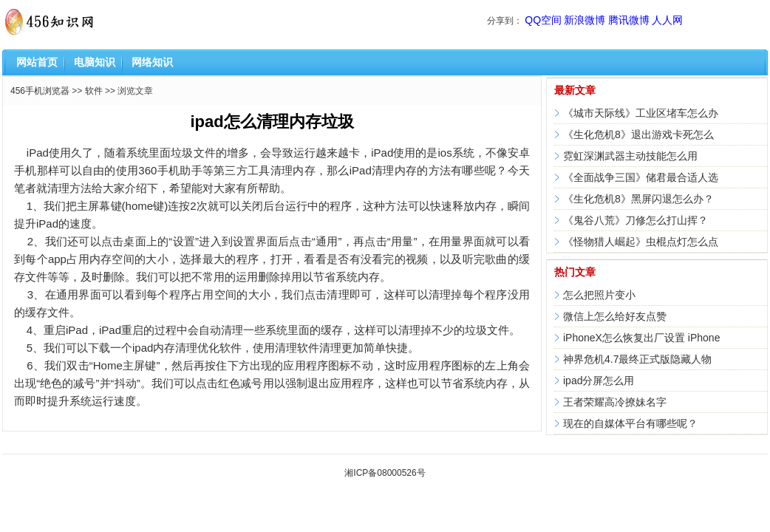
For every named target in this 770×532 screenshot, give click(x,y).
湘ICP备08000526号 (385, 473)
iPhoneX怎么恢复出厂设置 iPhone (641, 338)
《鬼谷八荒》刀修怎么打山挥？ (636, 220)
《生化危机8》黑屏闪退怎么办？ (638, 199)
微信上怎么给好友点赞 (615, 316)
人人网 (667, 20)
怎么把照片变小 (599, 295)
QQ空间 (543, 20)
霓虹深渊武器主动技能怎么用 (630, 156)
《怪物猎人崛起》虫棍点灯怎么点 (641, 242)
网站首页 (37, 62)
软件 (94, 91)
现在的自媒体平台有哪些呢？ (630, 423)
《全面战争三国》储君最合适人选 (641, 177)
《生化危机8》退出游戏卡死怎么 (638, 134)
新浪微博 (585, 20)
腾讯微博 (629, 20)
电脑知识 (95, 62)
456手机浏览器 (40, 91)
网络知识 (152, 62)
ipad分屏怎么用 (599, 381)
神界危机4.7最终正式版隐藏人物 (637, 359)
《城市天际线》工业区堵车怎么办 (641, 113)
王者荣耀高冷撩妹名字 (615, 402)
